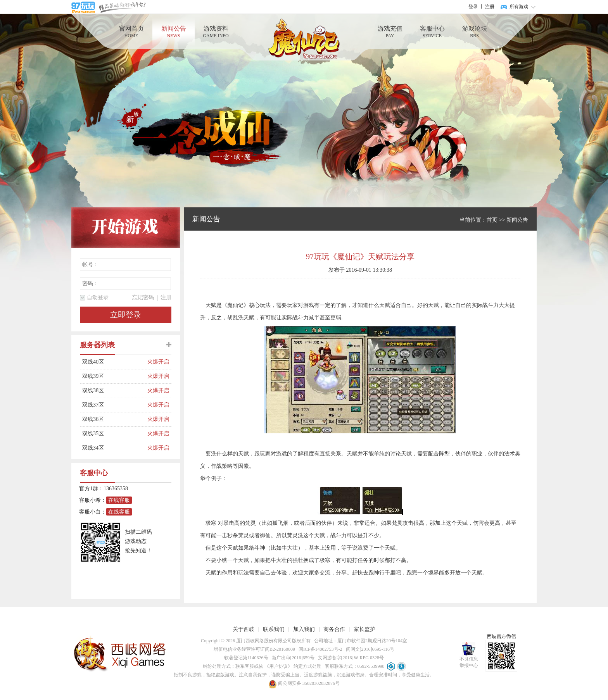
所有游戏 (519, 7)
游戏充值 (390, 32)
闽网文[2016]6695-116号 (369, 649)
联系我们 (274, 629)
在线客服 (119, 500)
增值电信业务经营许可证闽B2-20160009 (254, 649)
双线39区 (115, 376)
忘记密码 (143, 297)
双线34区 (115, 448)
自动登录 (98, 297)
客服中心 (432, 32)
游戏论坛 (474, 32)
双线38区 (115, 391)
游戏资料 (216, 32)
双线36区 (115, 419)
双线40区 (115, 362)
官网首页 (131, 32)
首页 (492, 220)
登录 (473, 7)
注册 (490, 7)
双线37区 (115, 405)
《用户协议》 (278, 666)
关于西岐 (244, 629)
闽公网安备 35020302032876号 (304, 683)
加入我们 (304, 629)
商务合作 (334, 629)
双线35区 (115, 434)
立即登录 (126, 315)
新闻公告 (174, 32)
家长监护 (364, 629)
